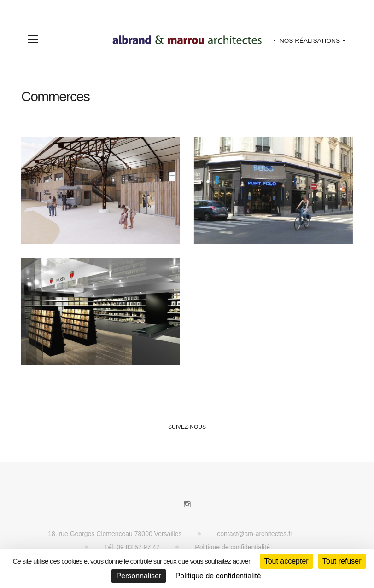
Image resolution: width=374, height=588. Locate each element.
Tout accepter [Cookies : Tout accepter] (286, 561)
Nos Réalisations (310, 41)
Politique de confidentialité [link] (218, 576)
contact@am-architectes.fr (255, 534)
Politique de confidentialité (232, 547)
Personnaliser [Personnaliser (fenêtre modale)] (139, 576)
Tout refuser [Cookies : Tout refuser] (342, 561)
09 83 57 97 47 (138, 547)
